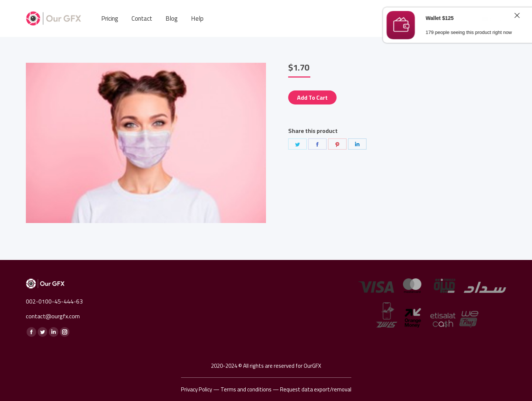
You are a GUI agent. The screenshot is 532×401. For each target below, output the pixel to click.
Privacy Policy (197, 389)
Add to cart (312, 97)
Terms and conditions (246, 389)
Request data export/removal (316, 389)
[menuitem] (110, 19)
